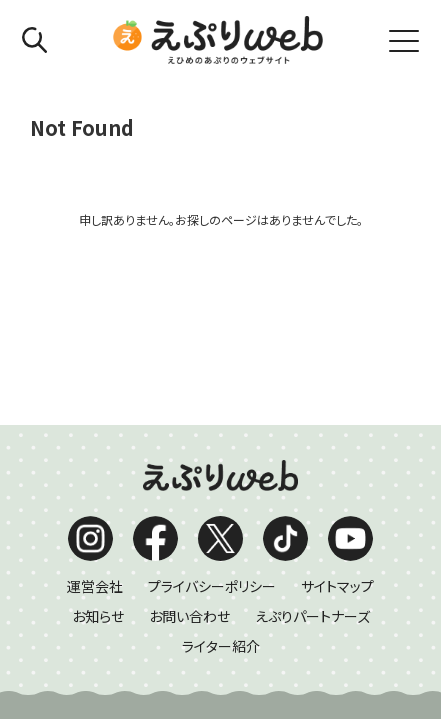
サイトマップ (337, 396)
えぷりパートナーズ (312, 426)
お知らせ (98, 426)
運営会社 (95, 396)
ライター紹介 (221, 456)
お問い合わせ (189, 426)
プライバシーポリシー (212, 396)
